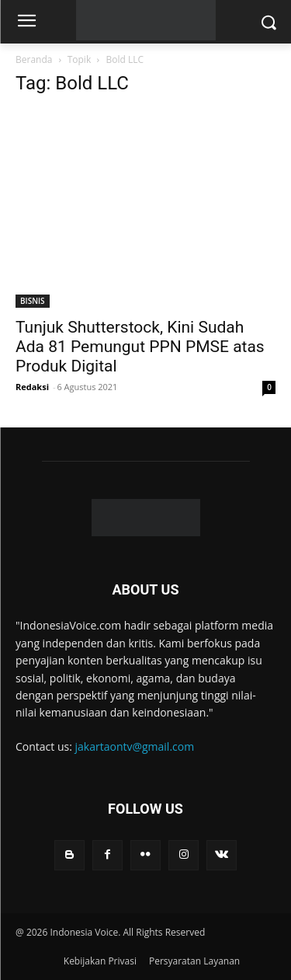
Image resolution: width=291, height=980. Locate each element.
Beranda (34, 59)
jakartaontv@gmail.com (135, 746)
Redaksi (32, 387)
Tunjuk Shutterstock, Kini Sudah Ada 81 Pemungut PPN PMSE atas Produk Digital (140, 347)
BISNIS (33, 301)
